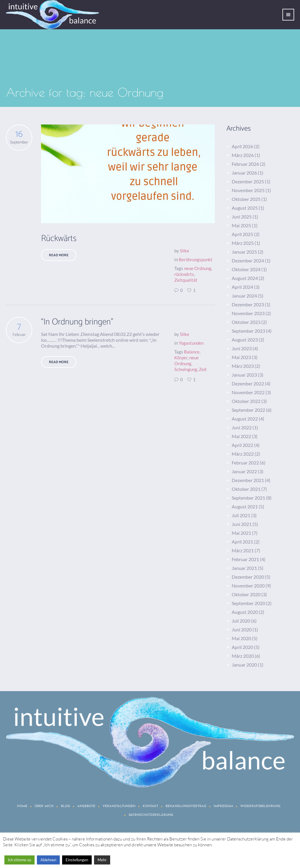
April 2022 (242, 445)
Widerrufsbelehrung (260, 806)
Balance (192, 352)
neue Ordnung (198, 268)
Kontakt (150, 806)
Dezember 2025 (248, 181)
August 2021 (245, 506)
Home (22, 806)
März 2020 (243, 656)
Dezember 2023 (248, 304)
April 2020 (242, 647)
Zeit (203, 369)
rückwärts (184, 274)
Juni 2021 (242, 524)
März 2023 (243, 366)
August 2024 (245, 278)
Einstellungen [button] (77, 860)
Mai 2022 (241, 436)
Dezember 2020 (248, 577)
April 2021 (242, 542)
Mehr (102, 860)
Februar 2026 (245, 164)
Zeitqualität (186, 280)
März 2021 (243, 550)
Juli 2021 (241, 515)
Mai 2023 (241, 357)
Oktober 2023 (246, 322)
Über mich (44, 806)
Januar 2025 (244, 252)
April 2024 (242, 287)
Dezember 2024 (248, 260)
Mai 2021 (241, 533)
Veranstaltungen (119, 806)
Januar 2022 (244, 471)
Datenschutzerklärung (151, 815)
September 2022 (248, 410)
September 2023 (248, 331)
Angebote (86, 806)
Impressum (223, 806)
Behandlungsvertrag (186, 806)
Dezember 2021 (248, 480)
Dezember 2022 (248, 383)
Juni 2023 (242, 348)
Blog (65, 806)
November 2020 (248, 586)
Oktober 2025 (246, 199)
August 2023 (245, 340)
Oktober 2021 (246, 489)
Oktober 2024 (246, 269)
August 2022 (245, 419)
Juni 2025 (242, 217)
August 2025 (245, 208)
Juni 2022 (242, 427)
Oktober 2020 (246, 594)
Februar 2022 (245, 463)
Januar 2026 (244, 173)
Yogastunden (191, 343)
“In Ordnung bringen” (77, 322)
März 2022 (243, 454)
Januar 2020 (244, 665)
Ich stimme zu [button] (19, 860)
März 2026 (243, 155)
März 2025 (243, 243)
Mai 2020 (241, 638)
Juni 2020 (242, 629)
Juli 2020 (241, 621)
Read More (59, 255)
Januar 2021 (244, 568)
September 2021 (248, 498)
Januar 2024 (244, 296)
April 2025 (242, 234)
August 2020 (245, 612)
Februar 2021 (245, 559)
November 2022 (248, 392)
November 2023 (248, 313)
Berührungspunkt (196, 259)
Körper (181, 358)
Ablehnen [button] (48, 860)
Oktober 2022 (246, 401)
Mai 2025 (241, 225)
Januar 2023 (244, 375)
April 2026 (242, 146)
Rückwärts (59, 239)
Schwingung (186, 369)
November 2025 (248, 190)
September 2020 (248, 603)
